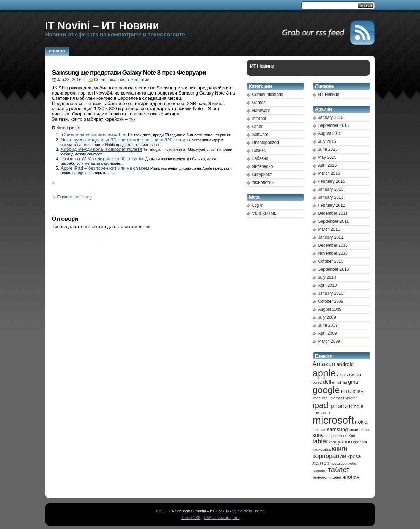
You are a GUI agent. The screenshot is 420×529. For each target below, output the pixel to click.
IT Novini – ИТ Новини (102, 25)
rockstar (319, 430)
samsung (83, 197)
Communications (110, 80)
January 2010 (331, 293)
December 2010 (333, 245)
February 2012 (332, 205)
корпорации (330, 456)
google (326, 390)
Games (259, 103)
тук (132, 119)
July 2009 (327, 317)
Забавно (260, 158)
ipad (320, 405)
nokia (361, 422)
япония (351, 477)
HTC (347, 391)
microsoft (333, 420)
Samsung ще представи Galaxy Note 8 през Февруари (129, 72)
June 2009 (328, 325)
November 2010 (333, 253)
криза (354, 456)
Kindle (356, 406)
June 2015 (328, 149)
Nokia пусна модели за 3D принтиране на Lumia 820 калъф (124, 140)
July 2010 (327, 277)
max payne (322, 412)
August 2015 (330, 133)
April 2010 (328, 285)
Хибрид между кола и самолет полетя (101, 149)
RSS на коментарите (221, 518)
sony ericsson (336, 436)
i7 (354, 392)
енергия (360, 442)
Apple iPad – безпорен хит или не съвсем (105, 168)
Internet (259, 119)
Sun (352, 436)
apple (324, 373)
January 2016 (331, 117)
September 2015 (334, 125)
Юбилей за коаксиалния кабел (94, 135)
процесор (339, 463)
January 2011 (331, 237)
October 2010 (331, 261)
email (336, 382)
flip (345, 382)
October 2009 (331, 301)
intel (325, 398)
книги (339, 449)
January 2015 (331, 189)
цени (337, 477)
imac (317, 398)
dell (327, 382)
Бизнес (259, 150)
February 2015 (332, 181)
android (345, 364)
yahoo (345, 442)
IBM (360, 392)
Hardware (261, 111)
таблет (339, 470)
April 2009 (328, 333)
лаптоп (321, 463)
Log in (258, 205)
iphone (339, 406)
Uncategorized (266, 143)
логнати (92, 226)
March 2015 (329, 173)
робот (353, 463)
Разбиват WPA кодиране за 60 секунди (102, 159)
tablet (320, 441)
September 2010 (334, 269)
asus (343, 375)
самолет (320, 471)
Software (260, 135)
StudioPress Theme (248, 511)
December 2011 (333, 213)
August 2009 (330, 309)
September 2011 (334, 221)
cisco (355, 375)
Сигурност (262, 174)
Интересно (263, 166)
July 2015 (327, 141)
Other (257, 127)
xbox (333, 442)
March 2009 (329, 341)
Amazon (324, 364)
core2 (317, 382)
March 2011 (329, 229)
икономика (322, 449)
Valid (264, 213)
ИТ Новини (329, 95)
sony (318, 435)
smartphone (359, 430)
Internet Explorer (343, 398)
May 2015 (327, 157)
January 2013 (331, 197)
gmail (354, 382)
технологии (138, 80)
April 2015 (328, 165)
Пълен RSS (191, 518)
